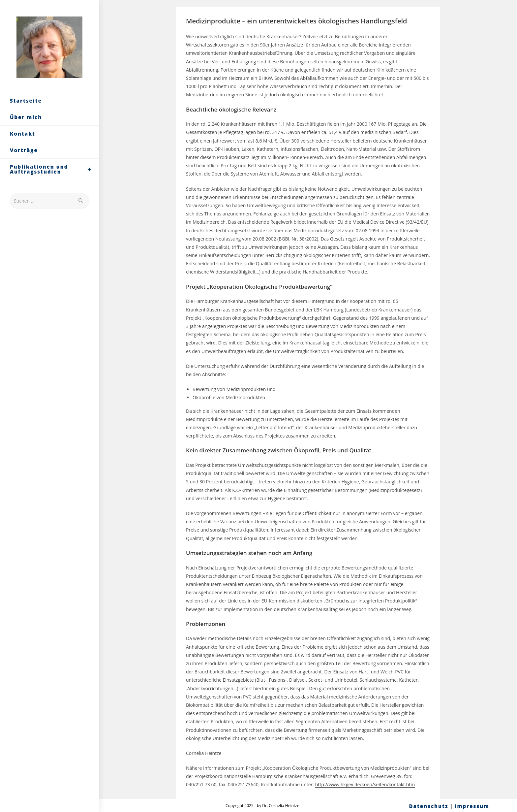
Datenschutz (429, 806)
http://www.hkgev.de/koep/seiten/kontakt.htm (365, 784)
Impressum (472, 806)
